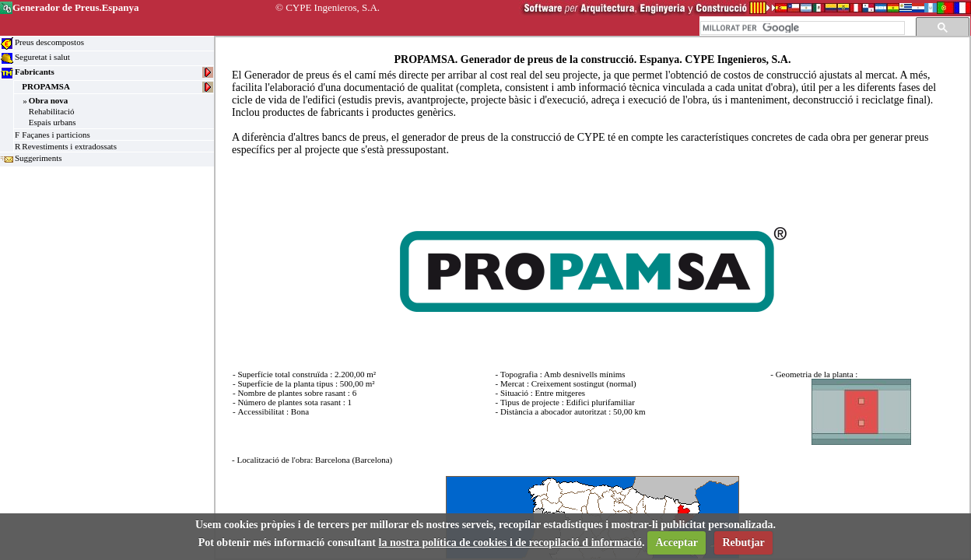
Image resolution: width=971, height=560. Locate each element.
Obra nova (48, 100)
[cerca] (801, 28)
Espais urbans (53, 122)
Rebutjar (743, 542)
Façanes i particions (56, 135)
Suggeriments (39, 158)
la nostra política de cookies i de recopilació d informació (510, 542)
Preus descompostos (49, 42)
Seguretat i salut (42, 57)
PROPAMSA (46, 86)
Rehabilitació (52, 111)
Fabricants (35, 72)
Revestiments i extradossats (69, 146)
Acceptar (676, 542)
